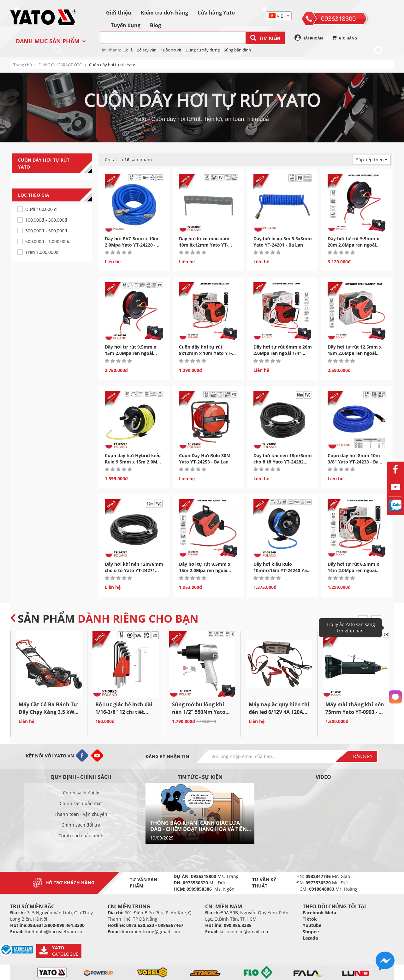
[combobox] (279, 16)
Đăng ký (363, 756)
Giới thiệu (119, 13)
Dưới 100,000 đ (41, 209)
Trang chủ (23, 65)
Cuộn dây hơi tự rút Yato (112, 65)
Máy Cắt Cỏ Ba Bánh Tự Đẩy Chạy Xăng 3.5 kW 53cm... (48, 712)
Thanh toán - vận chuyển (81, 814)
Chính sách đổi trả (81, 825)
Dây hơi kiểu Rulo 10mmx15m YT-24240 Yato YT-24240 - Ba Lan (282, 570)
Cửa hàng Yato (216, 13)
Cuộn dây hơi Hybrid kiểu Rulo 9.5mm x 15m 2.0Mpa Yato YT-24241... (134, 462)
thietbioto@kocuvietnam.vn (53, 932)
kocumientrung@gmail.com (151, 932)
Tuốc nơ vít (171, 50)
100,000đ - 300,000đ (46, 220)
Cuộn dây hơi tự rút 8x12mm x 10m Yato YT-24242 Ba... (205, 353)
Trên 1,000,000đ (42, 252)
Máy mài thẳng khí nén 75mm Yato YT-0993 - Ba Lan (355, 712)
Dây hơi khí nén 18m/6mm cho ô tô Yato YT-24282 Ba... (283, 462)
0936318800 (338, 18)
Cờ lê (128, 50)
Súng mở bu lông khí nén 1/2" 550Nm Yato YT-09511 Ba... (199, 712)
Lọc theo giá (55, 195)
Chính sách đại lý (81, 793)
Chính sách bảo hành (81, 836)
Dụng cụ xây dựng (203, 50)
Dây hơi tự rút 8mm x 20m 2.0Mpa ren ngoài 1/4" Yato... (283, 353)
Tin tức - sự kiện (200, 777)
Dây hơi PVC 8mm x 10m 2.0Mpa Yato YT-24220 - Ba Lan (134, 245)
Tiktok (310, 919)
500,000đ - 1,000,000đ (48, 241)
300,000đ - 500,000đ (46, 231)
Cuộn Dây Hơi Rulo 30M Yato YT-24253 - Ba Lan (205, 459)
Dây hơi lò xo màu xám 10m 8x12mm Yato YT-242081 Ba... (204, 245)
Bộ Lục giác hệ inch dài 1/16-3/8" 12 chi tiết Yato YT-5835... (124, 712)
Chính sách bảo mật (81, 803)
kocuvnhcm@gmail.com (245, 932)
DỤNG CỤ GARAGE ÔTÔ (60, 65)
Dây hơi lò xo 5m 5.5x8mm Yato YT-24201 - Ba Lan (283, 242)
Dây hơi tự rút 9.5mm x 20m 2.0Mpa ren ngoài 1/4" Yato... (353, 245)
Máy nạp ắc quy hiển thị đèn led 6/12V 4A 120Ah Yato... (279, 712)
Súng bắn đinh (237, 50)
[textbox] (279, 16)
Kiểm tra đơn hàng (164, 13)
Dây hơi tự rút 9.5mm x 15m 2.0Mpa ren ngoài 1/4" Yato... (131, 353)
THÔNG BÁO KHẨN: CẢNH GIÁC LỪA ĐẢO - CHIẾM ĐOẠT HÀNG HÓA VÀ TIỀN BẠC (199, 826)
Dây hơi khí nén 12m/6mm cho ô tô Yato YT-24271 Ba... (134, 570)
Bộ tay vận (147, 50)
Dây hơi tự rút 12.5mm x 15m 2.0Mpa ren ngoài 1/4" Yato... (355, 353)
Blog (155, 25)
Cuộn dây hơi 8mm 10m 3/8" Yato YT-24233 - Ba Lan (354, 462)
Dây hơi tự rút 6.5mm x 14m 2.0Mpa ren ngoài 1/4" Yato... (353, 570)
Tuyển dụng (126, 25)
